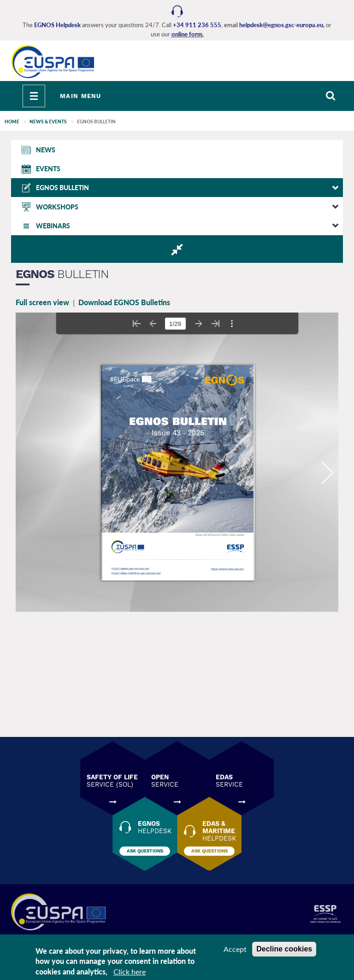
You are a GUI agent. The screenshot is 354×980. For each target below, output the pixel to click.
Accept (235, 949)
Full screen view (42, 302)
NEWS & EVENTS (48, 122)
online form (187, 34)
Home (12, 122)
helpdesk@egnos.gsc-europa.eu (281, 25)
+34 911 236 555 (197, 25)
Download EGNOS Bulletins (124, 302)
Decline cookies (284, 949)
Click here (130, 971)
